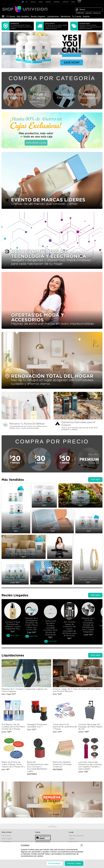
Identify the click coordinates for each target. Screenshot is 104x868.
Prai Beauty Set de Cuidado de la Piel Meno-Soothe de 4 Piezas (14, 717)
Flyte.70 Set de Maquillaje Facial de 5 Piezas (53, 521)
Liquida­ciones (53, 16)
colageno (89, 13)
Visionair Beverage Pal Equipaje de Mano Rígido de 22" (90, 717)
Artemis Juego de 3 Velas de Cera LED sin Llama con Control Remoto (78, 678)
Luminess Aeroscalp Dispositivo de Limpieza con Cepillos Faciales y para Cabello (90, 756)
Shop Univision (7, 832)
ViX (26, 2)
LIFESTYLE (65, 2)
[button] (3, 16)
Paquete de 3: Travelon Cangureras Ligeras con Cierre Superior (26, 678)
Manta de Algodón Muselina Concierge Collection (65, 756)
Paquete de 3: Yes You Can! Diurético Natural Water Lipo (15, 572)
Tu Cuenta (77, 16)
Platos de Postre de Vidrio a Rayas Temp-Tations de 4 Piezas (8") (14, 756)
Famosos (48, 2)
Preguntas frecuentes (76, 836)
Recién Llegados (38, 16)
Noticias (33, 2)
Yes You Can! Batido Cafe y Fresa (44, 496)
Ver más (95, 480)
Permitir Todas (74, 863)
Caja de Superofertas (51, 572)
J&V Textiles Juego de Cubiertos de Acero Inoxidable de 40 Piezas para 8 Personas (69, 623)
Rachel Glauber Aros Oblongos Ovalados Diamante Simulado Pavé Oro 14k (88, 560)
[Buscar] (77, 9)
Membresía (65, 16)
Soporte (86, 16)
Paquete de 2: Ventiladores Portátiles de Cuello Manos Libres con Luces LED (32, 623)
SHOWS (41, 2)
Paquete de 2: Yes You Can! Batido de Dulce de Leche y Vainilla (89, 521)
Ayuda (71, 832)
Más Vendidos (23, 16)
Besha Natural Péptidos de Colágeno (80, 496)
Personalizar (54, 863)
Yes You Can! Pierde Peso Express (16, 508)
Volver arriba (52, 827)
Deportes (57, 2)
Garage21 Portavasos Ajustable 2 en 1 (39, 717)
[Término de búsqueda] (89, 9)
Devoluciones (73, 842)
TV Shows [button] (11, 16)
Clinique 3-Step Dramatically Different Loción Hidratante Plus (13, 623)
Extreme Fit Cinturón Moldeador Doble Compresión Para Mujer (60, 547)
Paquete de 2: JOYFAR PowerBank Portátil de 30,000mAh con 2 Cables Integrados (88, 623)
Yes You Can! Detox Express (24, 547)
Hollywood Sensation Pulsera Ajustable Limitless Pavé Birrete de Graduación (50, 623)
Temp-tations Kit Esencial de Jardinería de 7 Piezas (65, 717)
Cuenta (38, 832)
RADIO (73, 2)
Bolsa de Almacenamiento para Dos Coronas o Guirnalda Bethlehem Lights (39, 756)
